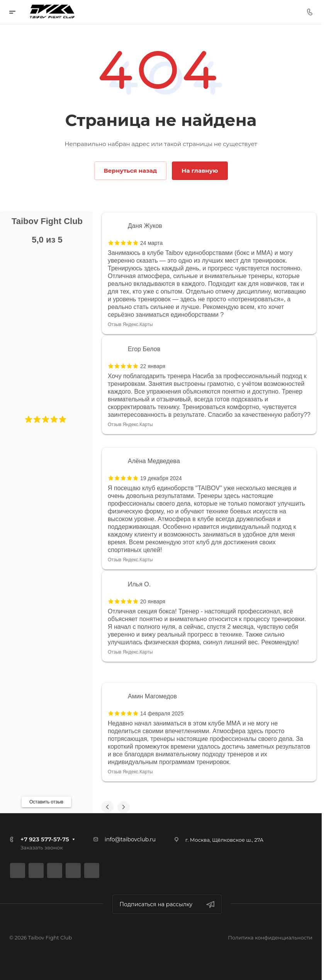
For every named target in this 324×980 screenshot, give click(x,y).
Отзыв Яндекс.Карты (130, 324)
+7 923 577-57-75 (45, 839)
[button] (29, 420)
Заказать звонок (42, 848)
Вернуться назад (131, 171)
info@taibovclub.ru (130, 839)
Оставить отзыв (46, 802)
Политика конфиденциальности (270, 938)
